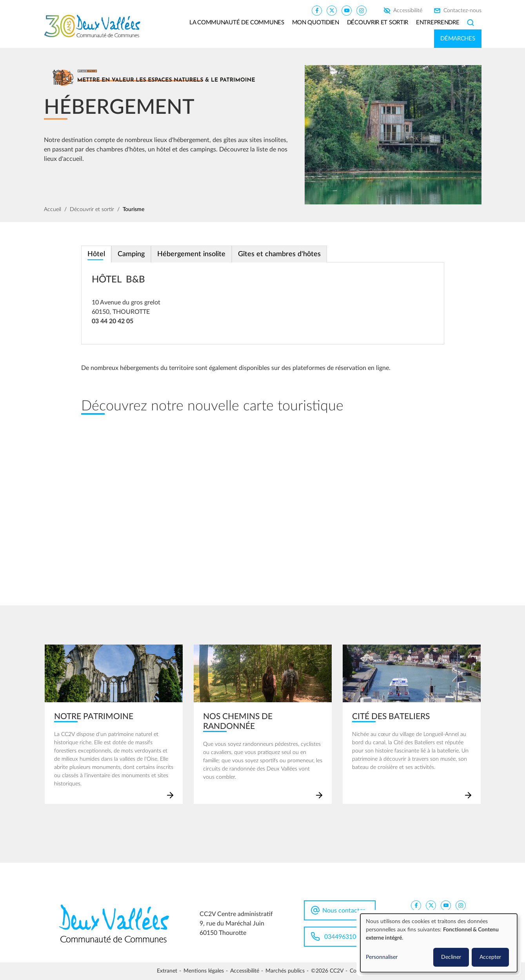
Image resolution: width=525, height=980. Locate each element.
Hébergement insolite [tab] (191, 254)
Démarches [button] (458, 39)
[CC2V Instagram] (362, 10)
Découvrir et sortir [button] (378, 23)
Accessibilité (408, 11)
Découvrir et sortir (92, 209)
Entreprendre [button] (438, 23)
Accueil (53, 209)
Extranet (167, 971)
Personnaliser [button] (382, 957)
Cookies (359, 971)
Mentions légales (204, 971)
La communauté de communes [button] (237, 23)
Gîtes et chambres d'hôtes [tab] (279, 254)
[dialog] (439, 943)
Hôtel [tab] (96, 254)
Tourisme (134, 209)
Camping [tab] (131, 254)
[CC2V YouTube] (347, 10)
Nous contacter (344, 911)
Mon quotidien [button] (316, 23)
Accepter (490, 957)
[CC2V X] (332, 10)
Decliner (451, 957)
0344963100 (342, 937)
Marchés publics (285, 971)
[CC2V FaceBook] (317, 10)
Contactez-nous (462, 11)
